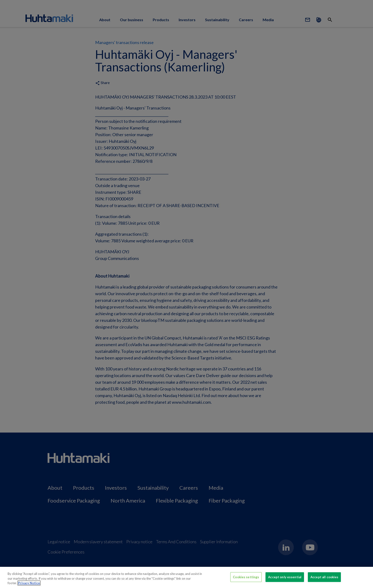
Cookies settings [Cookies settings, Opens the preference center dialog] (246, 577)
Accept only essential (285, 577)
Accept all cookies (324, 577)
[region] (186, 577)
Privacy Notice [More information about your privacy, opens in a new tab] (29, 583)
